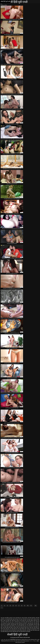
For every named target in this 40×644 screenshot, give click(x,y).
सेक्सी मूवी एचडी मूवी (7, 623)
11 (31, 606)
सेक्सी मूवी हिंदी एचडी (14, 625)
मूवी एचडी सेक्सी (24, 619)
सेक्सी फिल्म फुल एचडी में (10, 622)
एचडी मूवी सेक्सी (24, 618)
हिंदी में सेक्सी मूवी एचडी (29, 629)
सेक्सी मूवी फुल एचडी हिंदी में (5, 625)
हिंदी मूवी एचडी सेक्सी (10, 629)
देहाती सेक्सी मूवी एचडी (17, 619)
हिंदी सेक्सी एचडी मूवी (8, 630)
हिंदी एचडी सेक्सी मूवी (21, 627)
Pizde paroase (26, 641)
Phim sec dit (27, 640)
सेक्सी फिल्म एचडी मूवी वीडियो (28, 621)
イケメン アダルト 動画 (34, 641)
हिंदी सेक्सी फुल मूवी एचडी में (8, 632)
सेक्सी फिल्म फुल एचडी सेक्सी (20, 622)
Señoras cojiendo (21, 640)
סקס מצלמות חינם (12, 641)
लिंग (1, 4)
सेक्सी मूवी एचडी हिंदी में (23, 623)
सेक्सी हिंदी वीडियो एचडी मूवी (11, 627)
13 (36, 606)
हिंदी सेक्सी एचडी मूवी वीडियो (17, 630)
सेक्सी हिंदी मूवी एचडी (14, 640)
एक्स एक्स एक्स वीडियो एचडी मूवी (7, 618)
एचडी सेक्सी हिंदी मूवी (9, 619)
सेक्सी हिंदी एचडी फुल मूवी (33, 626)
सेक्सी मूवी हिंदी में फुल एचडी (23, 625)
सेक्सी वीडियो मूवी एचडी (13, 626)
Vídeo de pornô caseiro (20, 642)
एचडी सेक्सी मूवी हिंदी (31, 618)
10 (28, 606)
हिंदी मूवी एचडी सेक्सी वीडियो (19, 629)
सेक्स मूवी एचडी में (30, 619)
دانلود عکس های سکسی (5, 640)
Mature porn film (5, 641)
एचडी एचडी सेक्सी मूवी (17, 618)
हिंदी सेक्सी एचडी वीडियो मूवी (27, 630)
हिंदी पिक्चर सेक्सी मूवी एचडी (30, 627)
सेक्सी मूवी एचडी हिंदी (15, 623)
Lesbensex (32, 640)
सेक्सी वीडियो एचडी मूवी (33, 625)
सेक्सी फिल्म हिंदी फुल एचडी (30, 622)
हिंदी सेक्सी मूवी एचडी (16, 632)
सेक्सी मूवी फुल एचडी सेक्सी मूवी (33, 623)
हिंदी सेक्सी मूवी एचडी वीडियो (25, 632)
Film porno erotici (19, 641)
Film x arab (37, 640)
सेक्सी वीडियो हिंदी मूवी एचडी (23, 626)
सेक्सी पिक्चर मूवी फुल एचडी (17, 621)
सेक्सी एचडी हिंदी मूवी (7, 621)
